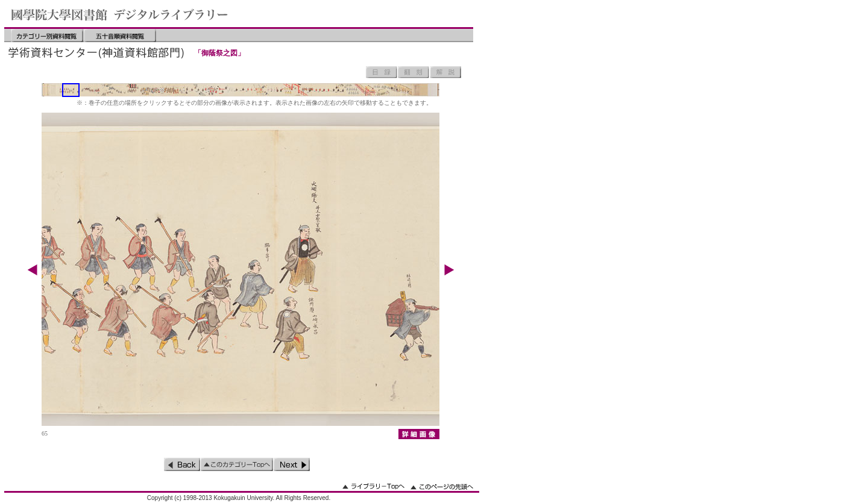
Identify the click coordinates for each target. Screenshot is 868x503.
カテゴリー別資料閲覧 (47, 36)
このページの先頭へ (442, 486)
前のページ (182, 464)
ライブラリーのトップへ (373, 486)
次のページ (292, 464)
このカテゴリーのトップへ (237, 464)
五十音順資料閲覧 (120, 36)
